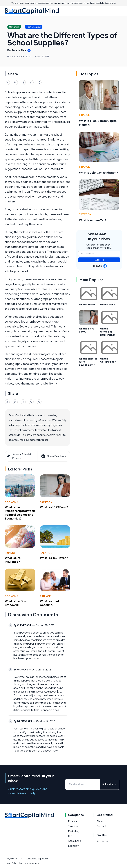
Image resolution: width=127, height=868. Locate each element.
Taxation (46, 502)
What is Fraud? (108, 305)
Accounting (75, 841)
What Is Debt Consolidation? (99, 172)
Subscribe (99, 260)
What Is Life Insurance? (13, 560)
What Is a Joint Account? (50, 603)
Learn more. (110, 3)
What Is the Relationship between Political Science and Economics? (20, 513)
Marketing (74, 831)
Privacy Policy (11, 863)
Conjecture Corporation (37, 859)
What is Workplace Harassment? (108, 332)
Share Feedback (53, 456)
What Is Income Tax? (93, 220)
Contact (101, 826)
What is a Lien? (87, 305)
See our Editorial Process (18, 456)
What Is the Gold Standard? (16, 603)
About (100, 821)
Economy (11, 502)
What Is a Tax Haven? (54, 558)
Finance (10, 553)
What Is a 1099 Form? (54, 507)
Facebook (102, 841)
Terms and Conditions (29, 863)
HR (70, 836)
